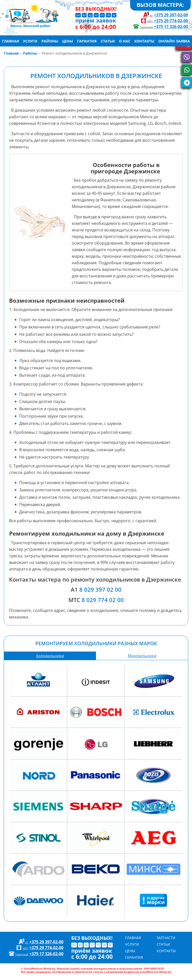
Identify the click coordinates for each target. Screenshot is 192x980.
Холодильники (50, 656)
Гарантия (87, 41)
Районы (50, 41)
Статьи (108, 41)
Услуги (30, 41)
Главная (10, 41)
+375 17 (171, 26)
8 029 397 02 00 (100, 590)
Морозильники (142, 656)
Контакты (144, 41)
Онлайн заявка (174, 41)
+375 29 (171, 15)
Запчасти (166, 938)
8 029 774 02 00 (103, 600)
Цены (68, 41)
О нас (125, 41)
